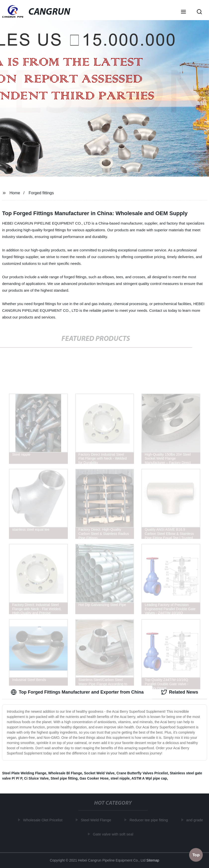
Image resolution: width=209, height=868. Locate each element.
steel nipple (120, 778)
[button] (183, 12)
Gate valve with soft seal (114, 834)
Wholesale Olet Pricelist (44, 820)
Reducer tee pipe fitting (150, 820)
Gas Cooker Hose (94, 778)
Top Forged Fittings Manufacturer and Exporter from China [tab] (77, 692)
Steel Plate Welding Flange (24, 773)
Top (196, 854)
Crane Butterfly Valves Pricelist (142, 773)
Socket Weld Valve (99, 773)
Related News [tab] (180, 692)
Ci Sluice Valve (36, 778)
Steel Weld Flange (97, 820)
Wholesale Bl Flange (65, 773)
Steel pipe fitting (64, 778)
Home (15, 193)
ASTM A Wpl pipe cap (149, 778)
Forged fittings (41, 193)
